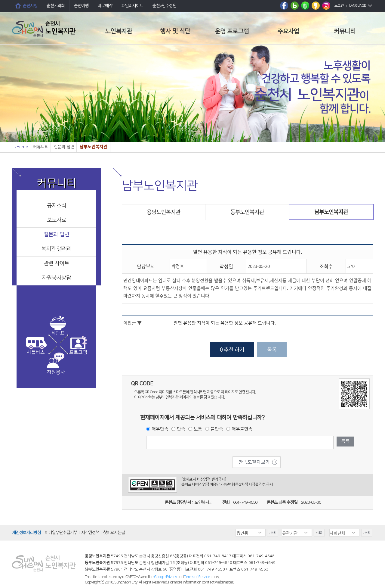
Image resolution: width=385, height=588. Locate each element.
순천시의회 (56, 6)
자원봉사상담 (57, 278)
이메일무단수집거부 (61, 533)
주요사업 (288, 31)
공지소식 (57, 206)
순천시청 (30, 6)
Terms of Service (197, 577)
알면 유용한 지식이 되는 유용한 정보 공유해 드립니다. (225, 323)
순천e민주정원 (164, 6)
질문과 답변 (56, 235)
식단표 (58, 333)
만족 (181, 429)
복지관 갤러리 (56, 249)
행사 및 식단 (175, 31)
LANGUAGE (357, 6)
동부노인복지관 (247, 212)
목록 (272, 349)
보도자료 (57, 220)
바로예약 (105, 6)
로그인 (339, 6)
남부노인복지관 (331, 212)
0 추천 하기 (232, 349)
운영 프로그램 (232, 31)
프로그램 (78, 352)
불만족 (217, 429)
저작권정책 (90, 533)
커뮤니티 (345, 31)
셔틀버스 (36, 352)
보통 (198, 429)
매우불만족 (242, 429)
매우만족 (160, 429)
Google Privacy (166, 577)
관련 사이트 (56, 263)
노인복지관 (119, 31)
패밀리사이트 (132, 6)
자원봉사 (56, 372)
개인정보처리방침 (26, 533)
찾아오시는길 (114, 533)
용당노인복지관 (164, 212)
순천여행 (81, 6)
